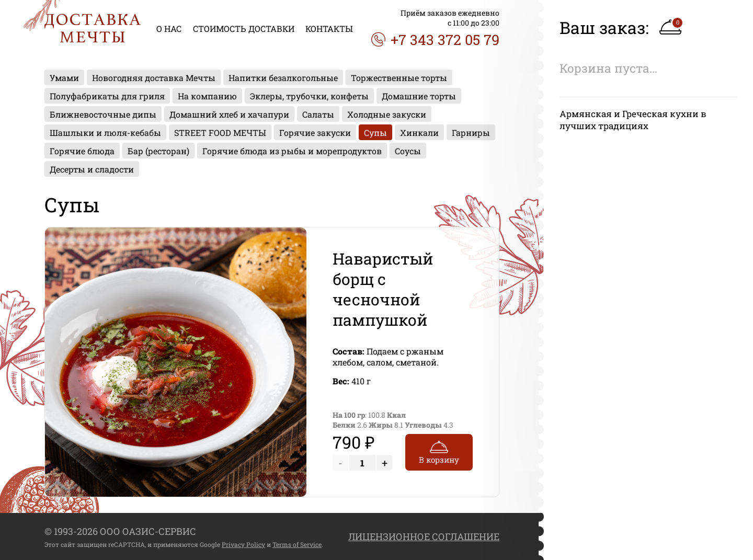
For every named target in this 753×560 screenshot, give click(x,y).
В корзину (439, 451)
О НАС (169, 28)
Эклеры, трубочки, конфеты (309, 96)
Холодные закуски (387, 114)
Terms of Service (297, 544)
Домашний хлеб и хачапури (229, 114)
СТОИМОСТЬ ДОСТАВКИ (244, 28)
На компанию (207, 96)
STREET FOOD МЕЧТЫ (220, 133)
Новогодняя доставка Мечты (154, 78)
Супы (375, 133)
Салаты (318, 114)
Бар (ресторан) (158, 151)
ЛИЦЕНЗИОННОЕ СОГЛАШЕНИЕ (424, 536)
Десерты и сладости (92, 169)
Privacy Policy (243, 544)
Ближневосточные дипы (103, 114)
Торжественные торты (399, 78)
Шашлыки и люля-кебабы (105, 133)
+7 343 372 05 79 (435, 39)
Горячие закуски (315, 133)
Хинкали (419, 133)
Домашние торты (419, 96)
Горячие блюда (82, 151)
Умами (64, 78)
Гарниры (471, 133)
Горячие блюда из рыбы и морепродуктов (292, 151)
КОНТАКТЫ (329, 28)
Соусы (408, 151)
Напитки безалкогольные (283, 78)
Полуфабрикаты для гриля (107, 96)
